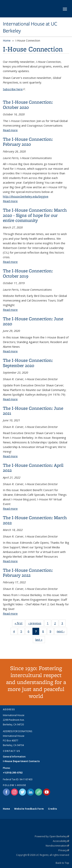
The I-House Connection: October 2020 (28, 104)
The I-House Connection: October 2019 (28, 273)
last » (40, 640)
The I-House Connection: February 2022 (28, 573)
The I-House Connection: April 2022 (33, 468)
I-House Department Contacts (21, 761)
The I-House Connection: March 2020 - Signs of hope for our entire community (35, 215)
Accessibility (61, 841)
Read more (10, 130)
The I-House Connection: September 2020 (28, 363)
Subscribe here (14, 89)
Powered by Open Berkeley (52, 836)
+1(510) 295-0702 (13, 773)
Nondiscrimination (57, 846)
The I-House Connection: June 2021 (33, 411)
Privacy (64, 850)
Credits (53, 809)
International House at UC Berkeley (30, 27)
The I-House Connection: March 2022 (35, 520)
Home (7, 40)
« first (20, 624)
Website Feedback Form (29, 809)
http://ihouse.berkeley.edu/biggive (26, 196)
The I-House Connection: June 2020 (33, 321)
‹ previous (36, 624)
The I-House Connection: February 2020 (28, 142)
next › (62, 632)
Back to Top (62, 863)
